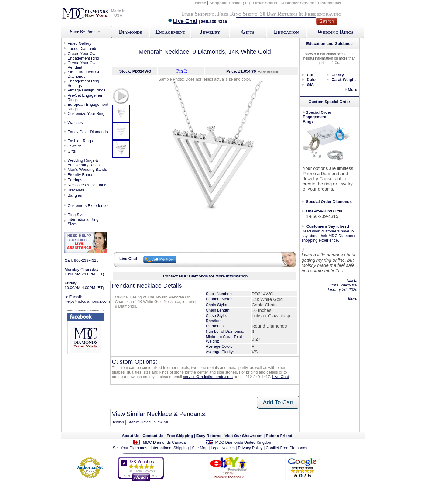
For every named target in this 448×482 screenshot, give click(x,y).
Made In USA (118, 13)
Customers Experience (88, 206)
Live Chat (183, 21)
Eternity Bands (81, 175)
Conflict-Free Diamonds (287, 448)
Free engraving (323, 14)
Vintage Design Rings (87, 90)
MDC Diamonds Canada (164, 442)
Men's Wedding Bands (87, 169)
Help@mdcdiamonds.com (87, 301)
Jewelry (210, 32)
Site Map (200, 448)
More (352, 90)
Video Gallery (80, 43)
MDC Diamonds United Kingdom (244, 442)
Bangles (75, 195)
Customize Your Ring (86, 114)
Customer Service (297, 3)
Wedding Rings (335, 32)
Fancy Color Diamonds (88, 132)
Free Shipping (198, 14)
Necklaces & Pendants (88, 185)
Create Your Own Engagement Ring (84, 56)
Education (286, 32)
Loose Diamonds (83, 48)
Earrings (75, 180)
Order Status (265, 3)
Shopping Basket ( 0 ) (230, 3)
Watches (75, 123)
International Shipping (170, 448)
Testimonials (329, 3)
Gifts (248, 32)
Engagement (170, 32)
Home (200, 3)
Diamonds (131, 32)
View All (161, 422)
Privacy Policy (250, 448)
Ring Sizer (77, 215)
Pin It (182, 71)
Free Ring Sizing (237, 14)
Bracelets (76, 190)
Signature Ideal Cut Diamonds (85, 74)
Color (312, 79)
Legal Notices (223, 448)
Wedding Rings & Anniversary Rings (84, 163)
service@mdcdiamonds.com (208, 377)
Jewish (118, 422)
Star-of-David (139, 422)
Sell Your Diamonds (130, 448)
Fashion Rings (80, 141)
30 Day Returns (279, 14)
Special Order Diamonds (329, 202)
